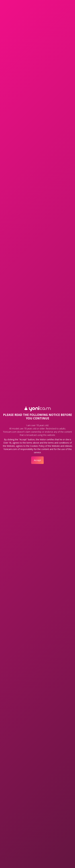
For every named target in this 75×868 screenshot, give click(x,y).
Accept (37, 460)
